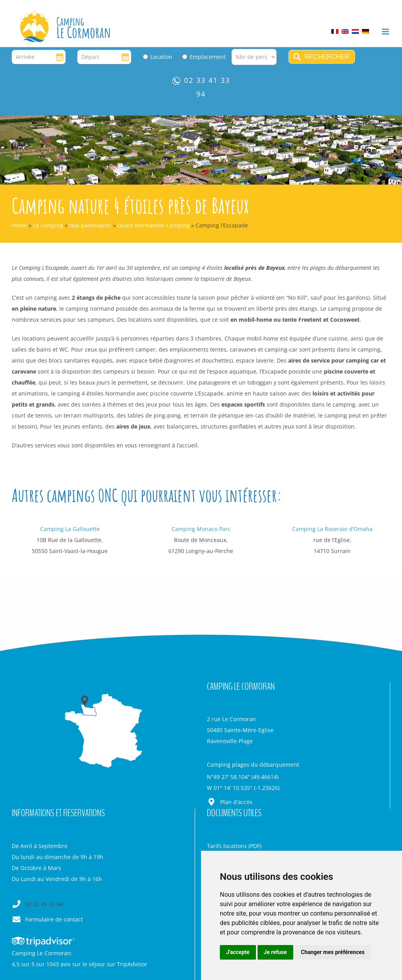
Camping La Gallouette (70, 529)
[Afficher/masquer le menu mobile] (386, 32)
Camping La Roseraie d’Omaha (332, 529)
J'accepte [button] (238, 952)
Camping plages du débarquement (253, 765)
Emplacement (208, 57)
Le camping (48, 225)
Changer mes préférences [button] (333, 952)
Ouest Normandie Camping (153, 225)
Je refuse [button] (275, 952)
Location (161, 57)
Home (19, 225)
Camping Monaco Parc (201, 529)
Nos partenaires (90, 225)
